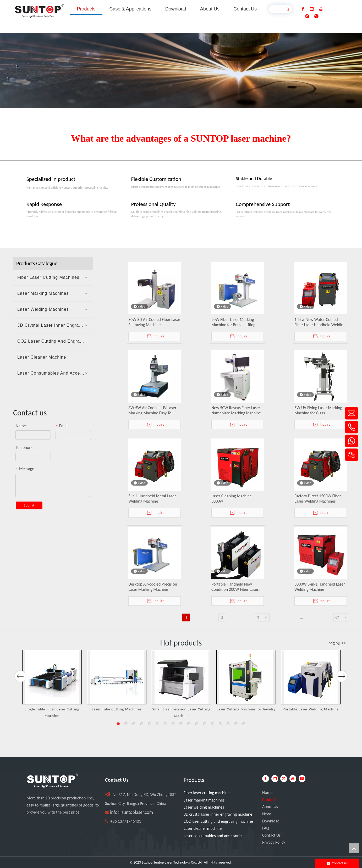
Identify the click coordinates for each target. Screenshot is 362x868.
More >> (337, 643)
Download (271, 821)
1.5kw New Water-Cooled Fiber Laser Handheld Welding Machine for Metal (320, 322)
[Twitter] (284, 779)
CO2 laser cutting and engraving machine (218, 821)
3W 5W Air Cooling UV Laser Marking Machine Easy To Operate (152, 410)
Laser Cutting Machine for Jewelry (246, 709)
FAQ (266, 828)
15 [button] (228, 724)
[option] (52, 685)
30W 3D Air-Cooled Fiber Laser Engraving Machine (154, 322)
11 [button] (197, 724)
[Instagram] (307, 16)
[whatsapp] (316, 16)
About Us (270, 807)
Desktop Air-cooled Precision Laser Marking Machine (153, 587)
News (267, 814)
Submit (29, 505)
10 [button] (189, 724)
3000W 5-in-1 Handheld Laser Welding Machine (320, 587)
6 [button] (157, 724)
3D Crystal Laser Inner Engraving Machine (55, 325)
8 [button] (173, 724)
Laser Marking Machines (43, 293)
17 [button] (244, 724)
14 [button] (220, 724)
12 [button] (205, 724)
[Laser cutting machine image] (181, 71)
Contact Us (271, 835)
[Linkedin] (312, 9)
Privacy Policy (274, 842)
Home (267, 792)
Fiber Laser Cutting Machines (48, 277)
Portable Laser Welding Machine (311, 709)
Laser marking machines (204, 800)
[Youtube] (321, 9)
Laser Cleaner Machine (42, 357)
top (354, 848)
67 (337, 617)
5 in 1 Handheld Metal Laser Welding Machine (152, 499)
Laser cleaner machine (203, 828)
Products (270, 800)
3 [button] (134, 724)
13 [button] (212, 724)
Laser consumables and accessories (213, 836)
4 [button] (142, 724)
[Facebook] (303, 9)
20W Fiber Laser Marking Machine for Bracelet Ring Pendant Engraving (233, 322)
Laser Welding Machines (43, 309)
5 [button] (150, 724)
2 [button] (126, 724)
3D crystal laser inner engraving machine (218, 814)
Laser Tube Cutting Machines (117, 709)
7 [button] (165, 724)
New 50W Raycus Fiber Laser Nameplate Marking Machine (236, 410)
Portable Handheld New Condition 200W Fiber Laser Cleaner (235, 587)
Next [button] (341, 692)
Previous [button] (20, 692)
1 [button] (118, 724)
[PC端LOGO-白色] (53, 781)
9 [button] (181, 724)
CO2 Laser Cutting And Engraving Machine (55, 341)
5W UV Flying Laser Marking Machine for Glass (318, 410)
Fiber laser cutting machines (207, 793)
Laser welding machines (204, 807)
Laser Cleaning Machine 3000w (232, 499)
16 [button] (236, 724)
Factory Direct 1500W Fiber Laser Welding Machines (318, 499)
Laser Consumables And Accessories (55, 373)
